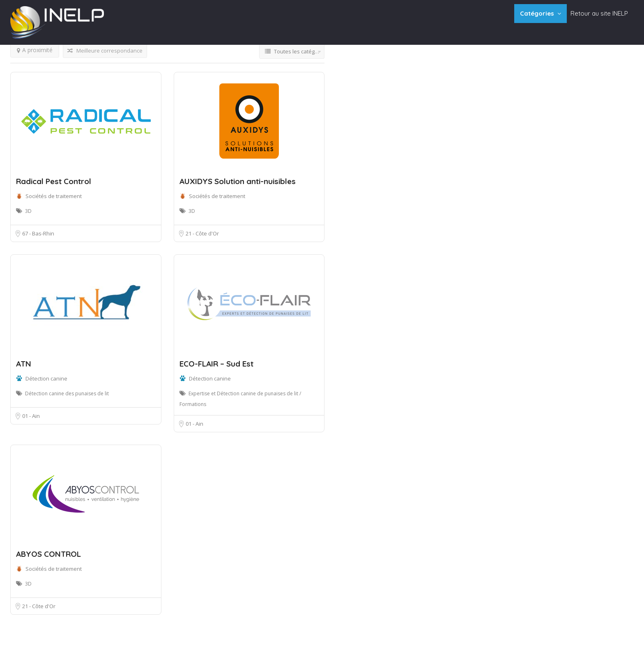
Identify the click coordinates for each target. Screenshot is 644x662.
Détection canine (46, 378)
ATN (24, 364)
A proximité (35, 50)
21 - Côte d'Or (202, 233)
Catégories (537, 13)
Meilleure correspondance (105, 51)
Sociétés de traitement (54, 196)
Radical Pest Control (54, 181)
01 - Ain (31, 416)
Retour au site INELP (599, 13)
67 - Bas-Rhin (38, 233)
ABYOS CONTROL (48, 554)
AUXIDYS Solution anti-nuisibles (238, 181)
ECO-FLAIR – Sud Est (216, 364)
